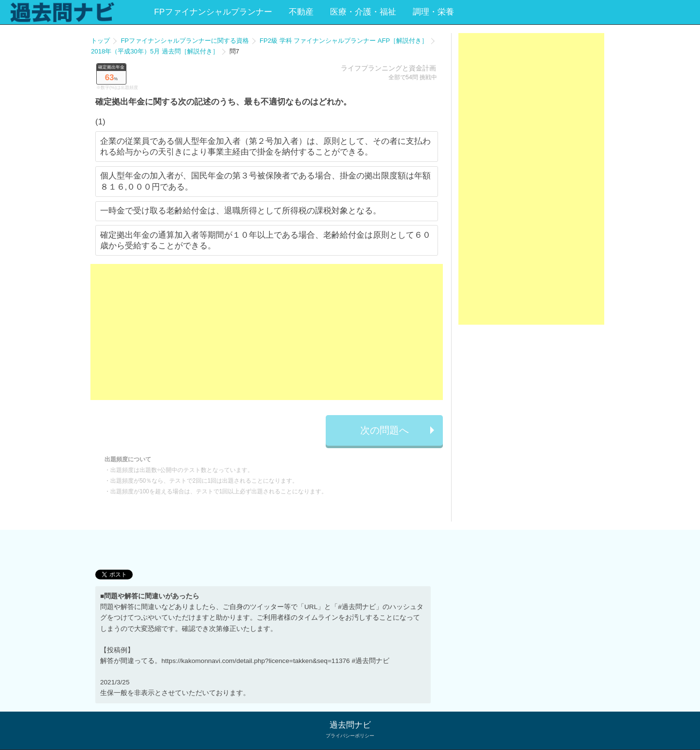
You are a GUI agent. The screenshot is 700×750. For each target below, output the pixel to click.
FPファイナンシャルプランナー (213, 12)
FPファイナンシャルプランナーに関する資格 (185, 41)
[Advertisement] (267, 332)
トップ (100, 41)
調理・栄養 (433, 12)
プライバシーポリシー (350, 736)
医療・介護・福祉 (363, 12)
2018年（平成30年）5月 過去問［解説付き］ (155, 51)
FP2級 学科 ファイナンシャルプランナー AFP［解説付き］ (344, 41)
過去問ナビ (350, 725)
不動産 (301, 12)
